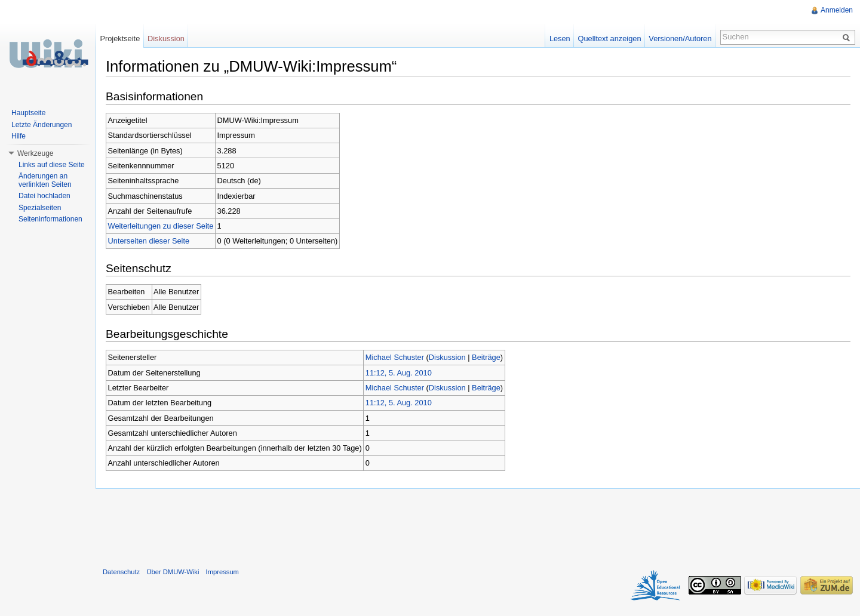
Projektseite (120, 38)
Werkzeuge (35, 153)
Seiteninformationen (50, 219)
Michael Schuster (395, 357)
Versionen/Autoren (680, 38)
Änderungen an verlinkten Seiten (45, 180)
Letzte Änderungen (42, 125)
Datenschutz (121, 572)
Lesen (560, 38)
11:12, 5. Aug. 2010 (399, 373)
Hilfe (19, 136)
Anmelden (837, 10)
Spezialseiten (40, 208)
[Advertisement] (478, 525)
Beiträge (486, 357)
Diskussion (447, 357)
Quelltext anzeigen (610, 38)
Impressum (222, 572)
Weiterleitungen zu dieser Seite (161, 226)
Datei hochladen (44, 196)
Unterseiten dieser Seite (149, 241)
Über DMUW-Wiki (173, 572)
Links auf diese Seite (52, 165)
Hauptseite (28, 113)
